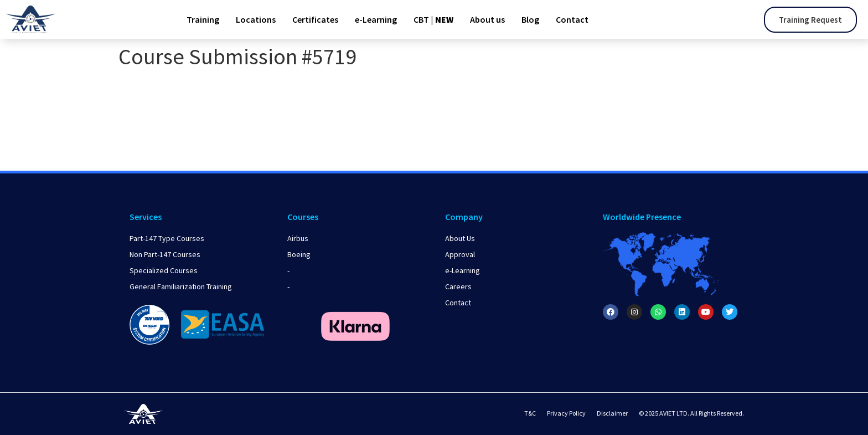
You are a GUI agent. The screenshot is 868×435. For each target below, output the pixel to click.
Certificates (315, 19)
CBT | (433, 19)
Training (203, 19)
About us (487, 19)
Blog (530, 19)
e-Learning (376, 19)
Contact (572, 19)
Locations (256, 19)
